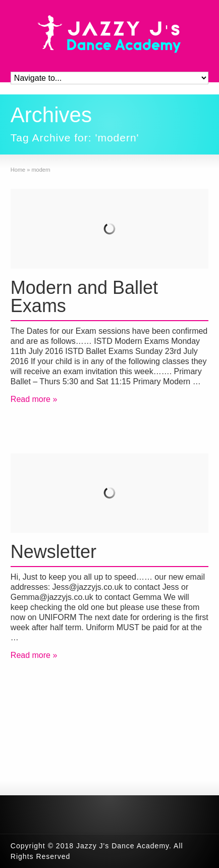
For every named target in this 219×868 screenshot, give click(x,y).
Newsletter (53, 552)
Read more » (34, 399)
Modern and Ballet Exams (84, 297)
